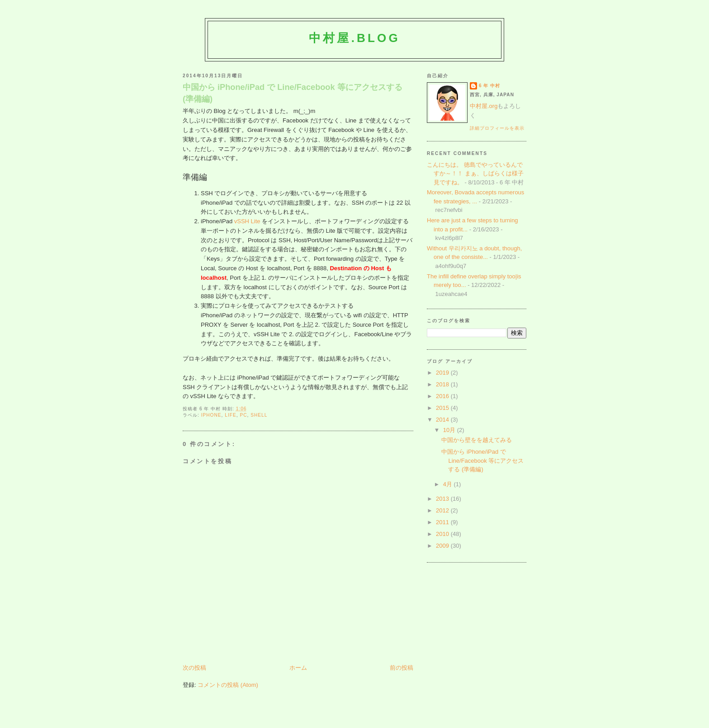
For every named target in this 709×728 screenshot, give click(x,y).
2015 (443, 408)
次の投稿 (194, 668)
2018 (443, 384)
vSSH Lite (247, 221)
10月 (450, 430)
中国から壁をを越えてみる (477, 440)
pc (243, 415)
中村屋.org (484, 106)
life (230, 415)
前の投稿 (402, 668)
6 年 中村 (489, 86)
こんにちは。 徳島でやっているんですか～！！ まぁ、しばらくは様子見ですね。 (475, 174)
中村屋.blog (354, 38)
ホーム (298, 668)
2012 (443, 510)
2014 (443, 420)
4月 (449, 484)
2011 (443, 522)
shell (259, 415)
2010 (443, 534)
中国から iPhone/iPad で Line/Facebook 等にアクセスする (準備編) (293, 93)
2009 (443, 546)
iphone (211, 415)
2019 (443, 373)
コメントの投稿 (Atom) (228, 685)
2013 (443, 499)
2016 (443, 396)
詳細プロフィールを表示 (497, 128)
